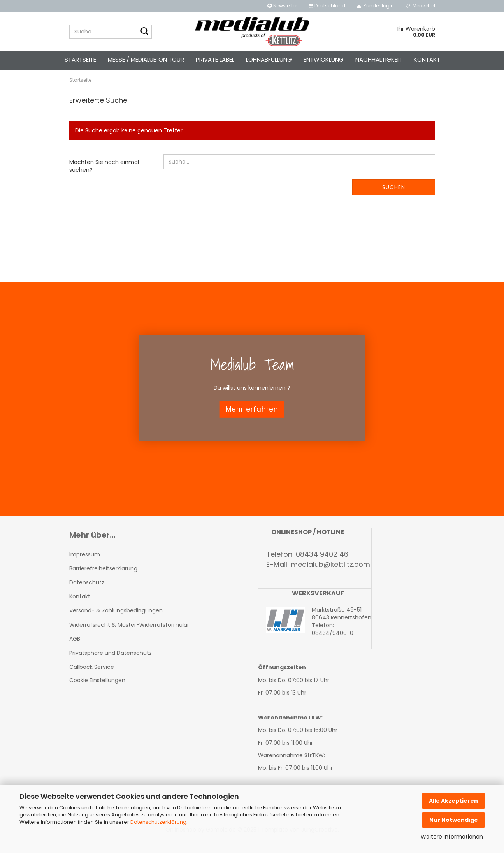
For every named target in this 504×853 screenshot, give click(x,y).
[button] (327, 6)
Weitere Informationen (452, 837)
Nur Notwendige (454, 820)
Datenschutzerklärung (158, 822)
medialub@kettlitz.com (330, 578)
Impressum (85, 568)
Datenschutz (87, 596)
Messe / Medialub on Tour (146, 59)
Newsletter (282, 6)
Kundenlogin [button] (375, 6)
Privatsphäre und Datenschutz (111, 667)
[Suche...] (144, 32)
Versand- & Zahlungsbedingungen (116, 624)
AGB (75, 653)
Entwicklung (324, 59)
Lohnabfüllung (269, 59)
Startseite (80, 59)
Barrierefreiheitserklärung (103, 582)
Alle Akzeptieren (453, 801)
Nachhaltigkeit (379, 59)
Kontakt (427, 59)
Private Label (215, 59)
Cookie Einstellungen (97, 694)
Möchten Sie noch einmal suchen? (104, 180)
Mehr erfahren (252, 423)
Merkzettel (420, 6)
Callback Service (92, 681)
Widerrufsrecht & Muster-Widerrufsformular (129, 638)
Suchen (394, 201)
